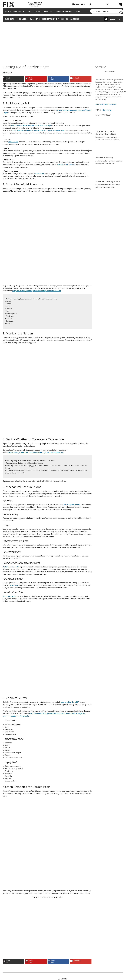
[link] (13, 79)
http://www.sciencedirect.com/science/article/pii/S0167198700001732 (40, 130)
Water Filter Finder (64, 11)
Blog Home (10, 19)
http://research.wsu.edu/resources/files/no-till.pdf (32, 125)
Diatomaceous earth (11, 567)
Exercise (64, 19)
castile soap (14, 585)
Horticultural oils (9, 596)
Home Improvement (50, 19)
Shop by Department (14, 11)
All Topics (74, 19)
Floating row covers (72, 505)
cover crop (39, 173)
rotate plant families (66, 165)
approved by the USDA (70, 702)
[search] (121, 11)
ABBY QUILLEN (110, 71)
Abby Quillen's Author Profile (106, 104)
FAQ (30, 11)
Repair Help (49, 11)
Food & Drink (22, 19)
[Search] (106, 19)
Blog (78, 11)
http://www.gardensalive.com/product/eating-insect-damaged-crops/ (36, 452)
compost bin (13, 142)
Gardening (35, 19)
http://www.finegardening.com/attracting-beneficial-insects (37, 291)
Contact (38, 11)
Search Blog (115, 19)
